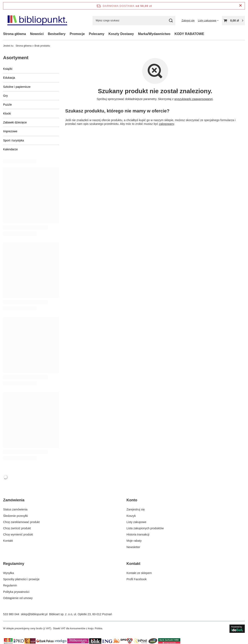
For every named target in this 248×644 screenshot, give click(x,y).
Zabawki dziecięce (15, 122)
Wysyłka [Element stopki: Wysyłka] (8, 573)
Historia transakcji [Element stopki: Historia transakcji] (138, 534)
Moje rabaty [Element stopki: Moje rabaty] (134, 541)
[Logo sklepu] (37, 21)
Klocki (7, 113)
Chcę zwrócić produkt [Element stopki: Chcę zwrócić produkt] (17, 528)
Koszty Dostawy (121, 34)
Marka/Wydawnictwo (154, 34)
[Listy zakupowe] (208, 20)
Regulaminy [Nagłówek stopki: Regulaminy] (14, 564)
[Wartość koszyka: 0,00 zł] (233, 21)
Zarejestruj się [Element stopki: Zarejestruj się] (136, 509)
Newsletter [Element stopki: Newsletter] (133, 547)
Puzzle (7, 105)
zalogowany (166, 124)
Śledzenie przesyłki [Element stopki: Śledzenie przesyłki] (16, 516)
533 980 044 (11, 614)
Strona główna (14, 34)
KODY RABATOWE (189, 34)
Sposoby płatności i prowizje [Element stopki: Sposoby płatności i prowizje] (21, 579)
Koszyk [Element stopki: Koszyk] (131, 516)
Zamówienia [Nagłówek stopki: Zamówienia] (14, 500)
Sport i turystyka (13, 140)
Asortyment (16, 58)
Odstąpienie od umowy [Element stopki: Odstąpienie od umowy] (18, 598)
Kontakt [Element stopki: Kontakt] (8, 541)
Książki (8, 69)
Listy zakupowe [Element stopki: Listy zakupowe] (136, 522)
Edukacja (9, 78)
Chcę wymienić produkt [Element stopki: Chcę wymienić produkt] (18, 534)
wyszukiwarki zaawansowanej (193, 99)
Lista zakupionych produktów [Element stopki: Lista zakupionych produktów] (145, 528)
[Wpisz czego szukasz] (134, 21)
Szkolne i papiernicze (17, 87)
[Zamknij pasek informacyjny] (240, 6)
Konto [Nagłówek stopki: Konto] (132, 500)
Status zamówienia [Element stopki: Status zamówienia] (15, 509)
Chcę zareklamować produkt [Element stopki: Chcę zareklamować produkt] (21, 522)
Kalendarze (10, 149)
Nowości (37, 34)
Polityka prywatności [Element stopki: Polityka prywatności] (16, 592)
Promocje (77, 34)
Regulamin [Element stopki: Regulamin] (10, 585)
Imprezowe (10, 131)
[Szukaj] (171, 21)
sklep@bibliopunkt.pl (34, 614)
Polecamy (97, 34)
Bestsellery (57, 34)
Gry (5, 96)
